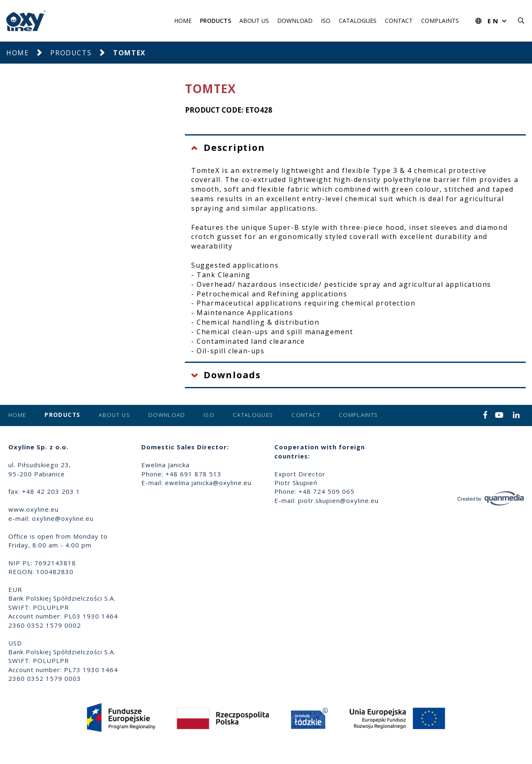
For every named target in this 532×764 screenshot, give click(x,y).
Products (216, 21)
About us (254, 21)
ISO (326, 21)
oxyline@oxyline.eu (63, 518)
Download (295, 21)
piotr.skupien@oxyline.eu (338, 500)
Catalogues (358, 21)
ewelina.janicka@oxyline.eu (208, 483)
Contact (399, 21)
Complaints (440, 21)
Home (183, 21)
